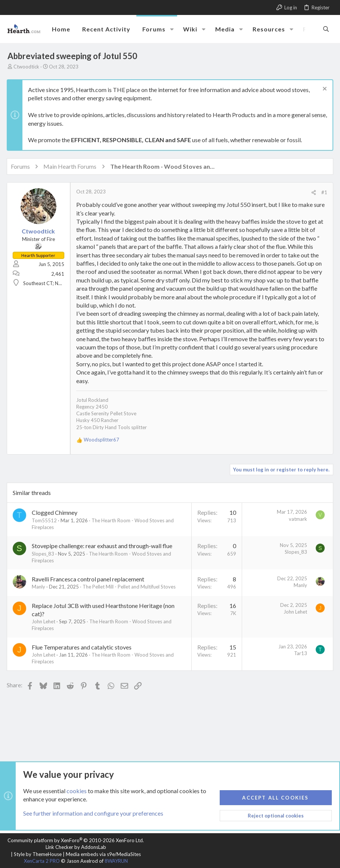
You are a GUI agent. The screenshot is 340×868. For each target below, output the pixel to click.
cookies (77, 791)
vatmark (297, 519)
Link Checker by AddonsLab (76, 847)
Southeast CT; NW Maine (51, 283)
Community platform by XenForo (76, 840)
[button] (172, 29)
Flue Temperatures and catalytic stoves (82, 647)
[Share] (313, 192)
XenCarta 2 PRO (42, 861)
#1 (324, 192)
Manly (39, 587)
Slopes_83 (44, 554)
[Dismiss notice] (323, 90)
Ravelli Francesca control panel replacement (89, 579)
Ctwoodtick (26, 67)
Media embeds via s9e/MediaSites (103, 854)
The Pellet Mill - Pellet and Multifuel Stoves (130, 587)
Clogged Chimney (55, 512)
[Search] (326, 29)
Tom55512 (45, 520)
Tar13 (300, 653)
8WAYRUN (116, 861)
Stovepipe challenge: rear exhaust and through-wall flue (103, 546)
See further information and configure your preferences (93, 814)
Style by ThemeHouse (38, 854)
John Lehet (44, 621)
